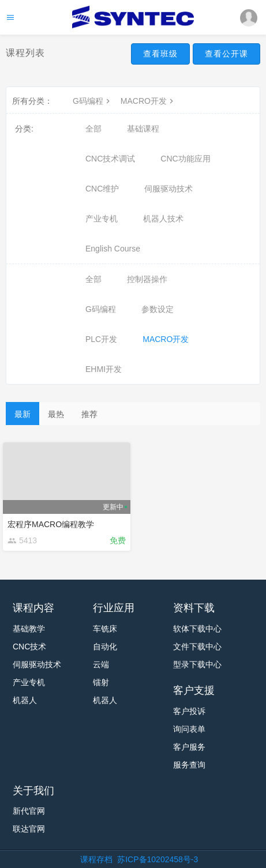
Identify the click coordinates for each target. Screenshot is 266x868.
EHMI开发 (104, 369)
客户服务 (189, 747)
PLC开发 (101, 339)
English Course (113, 249)
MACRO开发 (148, 101)
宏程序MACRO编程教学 (51, 524)
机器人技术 (163, 219)
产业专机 (102, 219)
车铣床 (105, 629)
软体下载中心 (197, 629)
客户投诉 (189, 711)
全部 (93, 129)
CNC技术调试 (110, 159)
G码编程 (93, 101)
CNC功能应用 (185, 159)
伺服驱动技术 (168, 189)
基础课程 (143, 129)
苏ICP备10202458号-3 (158, 859)
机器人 (25, 700)
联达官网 (29, 829)
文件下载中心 (197, 647)
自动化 (105, 647)
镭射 (101, 682)
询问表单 (189, 729)
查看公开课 (226, 54)
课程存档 (96, 859)
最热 (56, 414)
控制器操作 (147, 279)
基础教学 (29, 629)
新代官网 (29, 811)
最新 (23, 414)
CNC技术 (29, 647)
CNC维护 (102, 189)
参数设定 (158, 309)
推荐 (89, 414)
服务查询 (189, 765)
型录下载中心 (197, 664)
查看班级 (160, 54)
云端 (101, 664)
